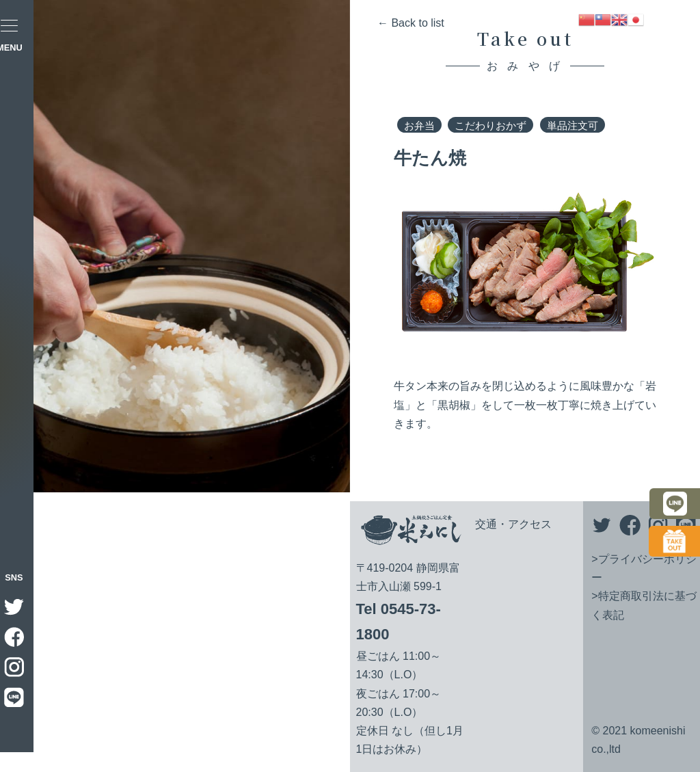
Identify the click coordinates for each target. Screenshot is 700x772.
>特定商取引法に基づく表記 (644, 605)
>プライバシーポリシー (644, 568)
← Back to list (411, 23)
